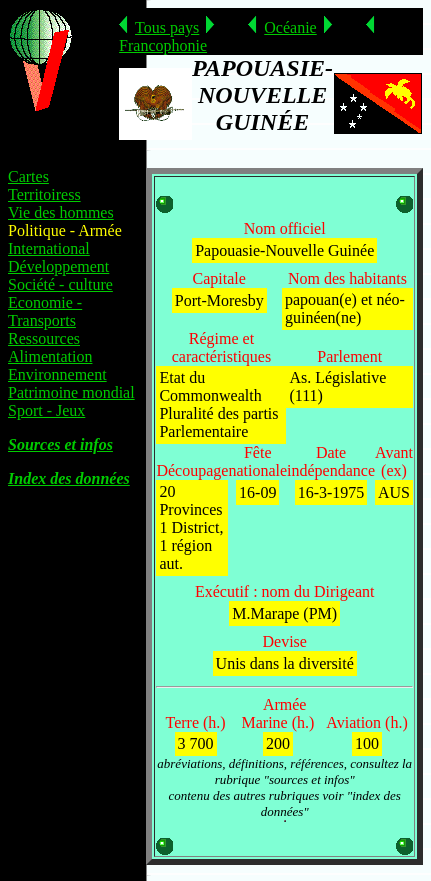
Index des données (69, 478)
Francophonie (163, 45)
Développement (58, 266)
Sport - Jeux (46, 410)
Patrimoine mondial (71, 392)
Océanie (290, 27)
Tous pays (167, 27)
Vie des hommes (61, 212)
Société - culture (60, 284)
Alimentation (50, 356)
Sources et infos (60, 444)
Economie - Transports (45, 311)
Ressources (44, 338)
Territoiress (44, 194)
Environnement (57, 374)
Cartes (28, 176)
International (49, 248)
